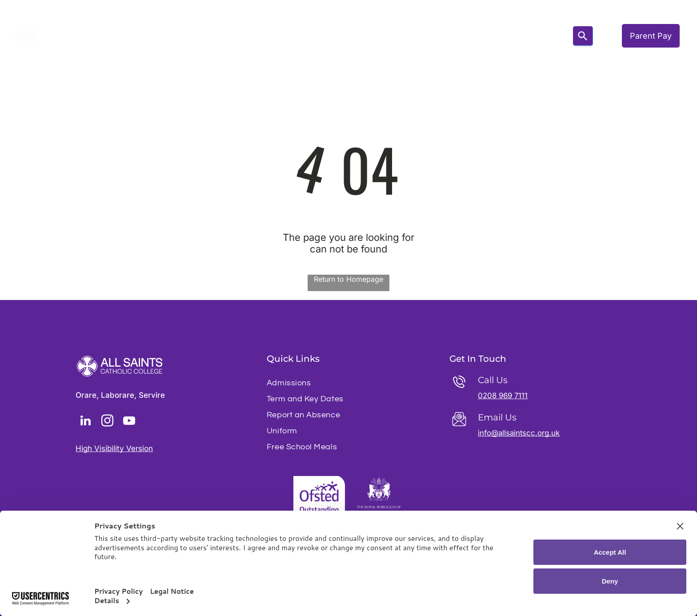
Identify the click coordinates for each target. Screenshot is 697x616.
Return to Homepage (348, 279)
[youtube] (129, 422)
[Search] (583, 36)
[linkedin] (85, 422)
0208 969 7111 (504, 396)
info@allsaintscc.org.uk (519, 433)
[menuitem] (163, 36)
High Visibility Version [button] (114, 448)
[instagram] (107, 422)
